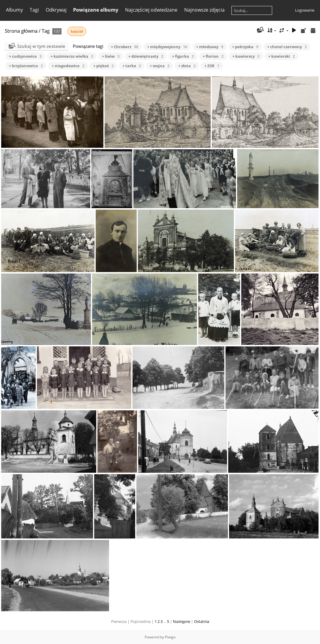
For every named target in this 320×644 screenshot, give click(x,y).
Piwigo (170, 637)
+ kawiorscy (246, 56)
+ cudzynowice (25, 56)
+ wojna (160, 66)
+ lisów (111, 56)
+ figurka (183, 56)
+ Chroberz (124, 47)
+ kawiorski (282, 56)
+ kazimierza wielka (72, 56)
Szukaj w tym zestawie (41, 46)
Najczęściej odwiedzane (151, 10)
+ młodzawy (210, 47)
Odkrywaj (56, 10)
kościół (77, 31)
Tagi (34, 10)
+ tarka (132, 66)
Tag (46, 31)
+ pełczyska (245, 47)
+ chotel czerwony (287, 47)
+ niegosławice (68, 66)
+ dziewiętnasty (146, 56)
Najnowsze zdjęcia (204, 10)
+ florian (213, 56)
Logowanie (305, 10)
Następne (182, 621)
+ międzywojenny (167, 47)
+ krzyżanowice (26, 66)
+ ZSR (212, 66)
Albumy (14, 10)
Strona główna (21, 31)
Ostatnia (202, 621)
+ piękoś (103, 66)
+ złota (187, 66)
